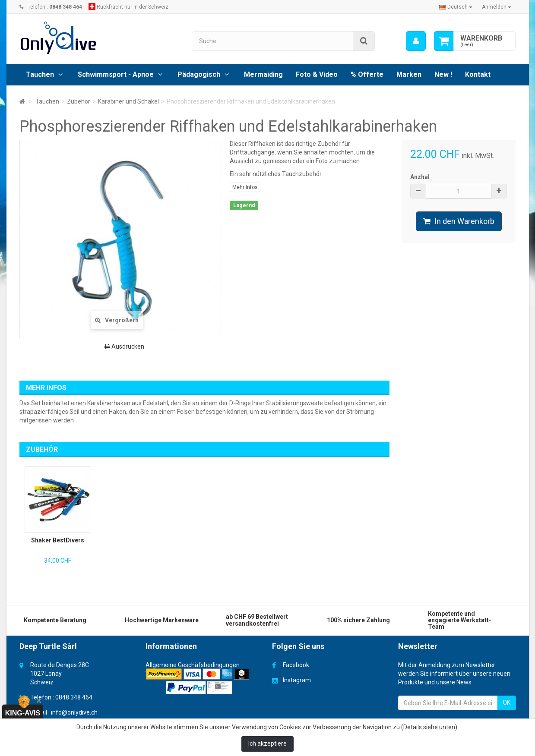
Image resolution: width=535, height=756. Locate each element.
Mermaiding (263, 74)
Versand (157, 674)
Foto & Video (317, 74)
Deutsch (456, 7)
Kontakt (478, 74)
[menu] (415, 41)
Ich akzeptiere (267, 743)
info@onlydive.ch (74, 712)
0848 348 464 (74, 697)
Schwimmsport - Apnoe (116, 74)
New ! (443, 74)
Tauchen (40, 74)
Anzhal (420, 177)
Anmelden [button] (497, 7)
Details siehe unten (429, 727)
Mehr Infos (245, 187)
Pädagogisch (199, 74)
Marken (409, 74)
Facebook (296, 665)
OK (507, 702)
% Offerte (367, 74)
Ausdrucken (124, 346)
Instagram (297, 680)
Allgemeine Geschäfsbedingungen (193, 665)
